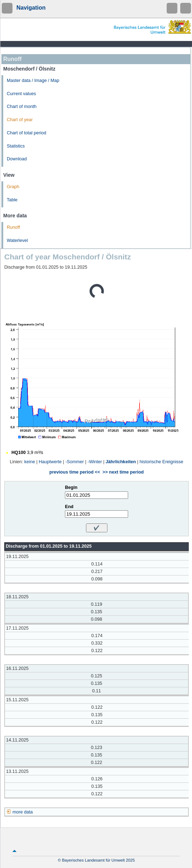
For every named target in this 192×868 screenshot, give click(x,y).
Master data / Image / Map (33, 81)
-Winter (95, 462)
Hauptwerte (50, 462)
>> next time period (123, 472)
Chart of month (22, 107)
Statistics (16, 146)
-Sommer (75, 462)
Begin (71, 487)
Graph (13, 187)
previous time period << (75, 472)
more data (23, 812)
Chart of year (20, 120)
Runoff (13, 227)
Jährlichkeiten (121, 462)
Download (17, 159)
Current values (21, 94)
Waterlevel (17, 241)
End (69, 507)
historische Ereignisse (161, 462)
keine (30, 462)
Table (12, 200)
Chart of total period (27, 133)
